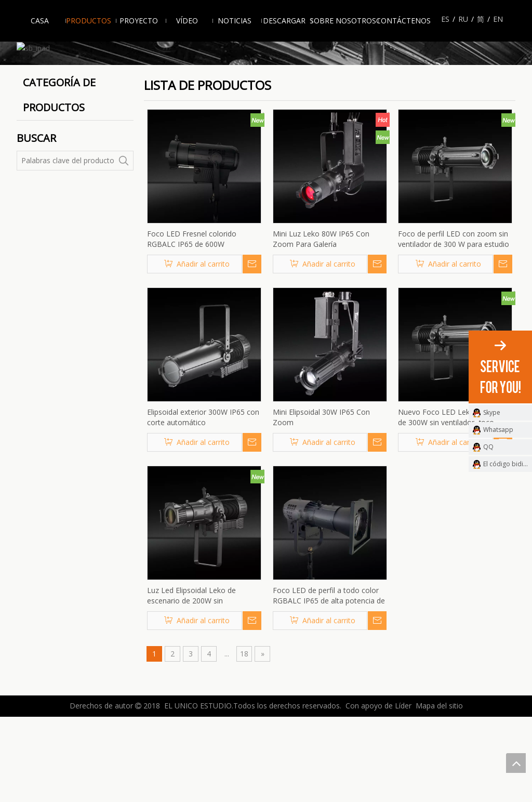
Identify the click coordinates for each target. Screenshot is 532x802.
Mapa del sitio (439, 791)
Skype (492, 412)
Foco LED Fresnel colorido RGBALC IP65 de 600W (192, 325)
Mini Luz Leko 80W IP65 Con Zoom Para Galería (321, 325)
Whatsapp (498, 430)
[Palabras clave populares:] (124, 246)
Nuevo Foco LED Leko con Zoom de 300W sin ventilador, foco (455, 503)
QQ (488, 447)
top (516, 763)
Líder (403, 791)
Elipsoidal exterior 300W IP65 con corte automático (203, 503)
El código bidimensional (508, 464)
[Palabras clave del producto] (66, 246)
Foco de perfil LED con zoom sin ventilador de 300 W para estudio (454, 325)
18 (244, 739)
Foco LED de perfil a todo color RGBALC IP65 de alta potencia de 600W (329, 681)
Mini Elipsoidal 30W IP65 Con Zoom (321, 503)
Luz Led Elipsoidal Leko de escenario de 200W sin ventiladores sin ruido (191, 681)
